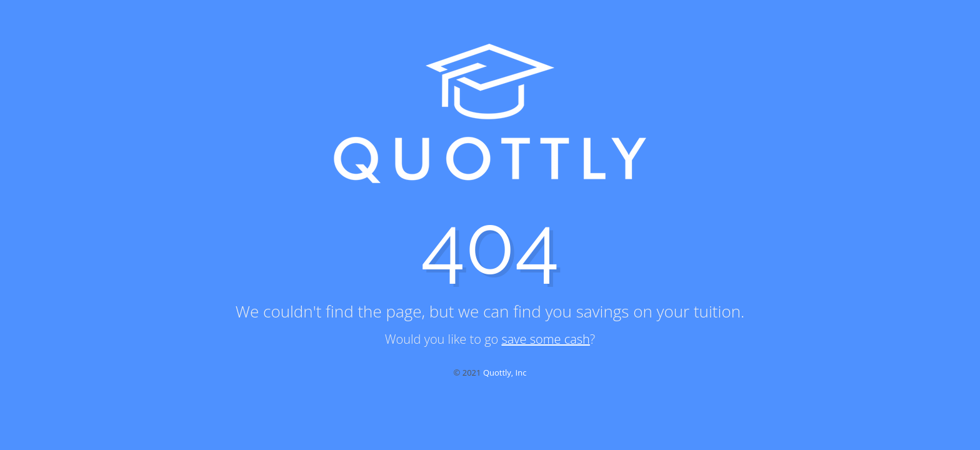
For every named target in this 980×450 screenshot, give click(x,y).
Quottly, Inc (505, 372)
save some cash (545, 339)
